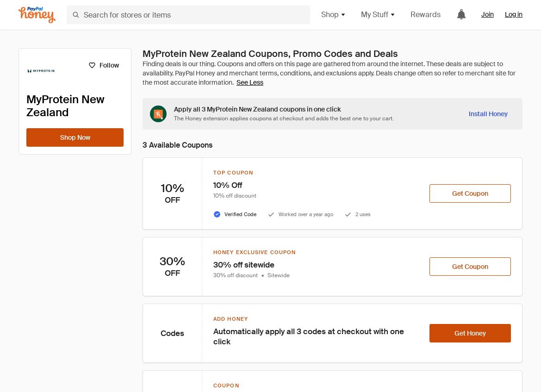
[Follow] (103, 65)
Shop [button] (334, 15)
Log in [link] (514, 14)
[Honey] (37, 15)
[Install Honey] (488, 114)
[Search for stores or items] (188, 15)
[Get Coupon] (470, 193)
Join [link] (488, 14)
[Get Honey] (470, 333)
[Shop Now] (75, 137)
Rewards (426, 15)
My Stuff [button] (378, 15)
